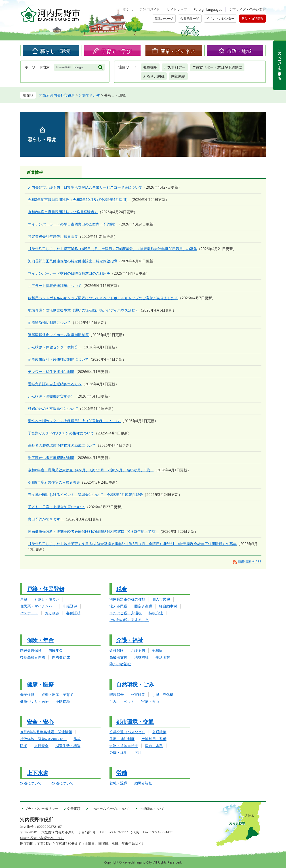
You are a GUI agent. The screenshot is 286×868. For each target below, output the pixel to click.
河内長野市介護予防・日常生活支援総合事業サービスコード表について (85, 187)
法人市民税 (118, 606)
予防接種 (63, 702)
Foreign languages (208, 9)
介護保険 (117, 650)
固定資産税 (143, 606)
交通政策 (159, 732)
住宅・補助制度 (122, 739)
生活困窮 (163, 657)
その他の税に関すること (129, 620)
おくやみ (52, 613)
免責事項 (74, 809)
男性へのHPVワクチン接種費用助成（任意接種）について (74, 421)
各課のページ (164, 18)
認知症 (157, 650)
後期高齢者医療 (33, 657)
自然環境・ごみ (135, 684)
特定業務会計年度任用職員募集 (53, 236)
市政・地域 (239, 51)
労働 (122, 773)
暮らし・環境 (55, 51)
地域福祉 (141, 657)
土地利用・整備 (154, 739)
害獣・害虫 (150, 702)
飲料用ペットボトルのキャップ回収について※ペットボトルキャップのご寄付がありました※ (103, 298)
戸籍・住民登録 (46, 589)
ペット (129, 702)
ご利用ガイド (150, 9)
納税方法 (156, 613)
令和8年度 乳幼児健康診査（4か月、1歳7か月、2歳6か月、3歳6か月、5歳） (91, 470)
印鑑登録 (70, 606)
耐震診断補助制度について (49, 322)
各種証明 (73, 613)
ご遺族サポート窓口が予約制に (217, 67)
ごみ (113, 702)
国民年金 (56, 650)
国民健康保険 (31, 650)
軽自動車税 (168, 606)
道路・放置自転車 (124, 746)
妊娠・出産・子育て (57, 695)
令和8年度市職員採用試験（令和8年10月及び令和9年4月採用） (79, 200)
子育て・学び (116, 51)
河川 (138, 752)
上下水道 (38, 773)
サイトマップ (177, 9)
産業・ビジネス (178, 51)
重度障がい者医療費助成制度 (51, 458)
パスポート (29, 613)
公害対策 (138, 695)
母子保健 (27, 695)
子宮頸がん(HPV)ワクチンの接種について (61, 433)
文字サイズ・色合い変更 (247, 9)
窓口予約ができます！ (46, 519)
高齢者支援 (118, 657)
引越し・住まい (47, 599)
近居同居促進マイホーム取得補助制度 (58, 335)
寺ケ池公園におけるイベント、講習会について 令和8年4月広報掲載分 (85, 495)
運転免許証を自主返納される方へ (55, 384)
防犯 (24, 746)
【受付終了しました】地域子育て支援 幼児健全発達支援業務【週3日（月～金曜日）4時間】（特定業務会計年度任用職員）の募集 (132, 544)
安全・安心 (40, 722)
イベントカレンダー (220, 18)
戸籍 (24, 599)
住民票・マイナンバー (38, 606)
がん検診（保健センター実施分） (55, 347)
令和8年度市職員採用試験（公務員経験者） (63, 212)
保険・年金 (40, 640)
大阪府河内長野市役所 (57, 95)
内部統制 (178, 76)
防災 (77, 739)
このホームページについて (109, 809)
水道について (31, 783)
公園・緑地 (118, 752)
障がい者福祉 (120, 664)
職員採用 (150, 67)
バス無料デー (175, 67)
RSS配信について (151, 809)
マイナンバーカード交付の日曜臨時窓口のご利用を (69, 273)
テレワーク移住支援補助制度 (51, 372)
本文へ (128, 9)
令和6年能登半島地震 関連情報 (46, 732)
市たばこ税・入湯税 (126, 613)
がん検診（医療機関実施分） (51, 396)
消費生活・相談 (68, 746)
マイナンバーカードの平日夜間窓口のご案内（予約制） (73, 224)
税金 (122, 589)
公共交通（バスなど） (127, 732)
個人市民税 (161, 599)
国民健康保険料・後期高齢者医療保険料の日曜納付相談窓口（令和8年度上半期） (93, 531)
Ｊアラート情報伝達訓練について (55, 286)
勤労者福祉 (143, 783)
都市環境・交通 (135, 722)
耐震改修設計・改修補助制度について (58, 359)
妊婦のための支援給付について (53, 409)
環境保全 (117, 695)
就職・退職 (118, 783)
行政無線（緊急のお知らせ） (43, 739)
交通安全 (41, 746)
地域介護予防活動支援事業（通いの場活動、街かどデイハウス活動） (83, 310)
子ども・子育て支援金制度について (57, 507)
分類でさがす (89, 95)
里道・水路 (154, 746)
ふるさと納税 (154, 76)
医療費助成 (61, 657)
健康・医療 (40, 684)
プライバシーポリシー (41, 809)
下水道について (61, 783)
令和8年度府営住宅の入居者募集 (54, 482)
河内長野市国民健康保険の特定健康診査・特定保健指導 (73, 261)
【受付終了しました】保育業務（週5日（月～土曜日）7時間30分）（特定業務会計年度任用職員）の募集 (113, 249)
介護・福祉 (130, 640)
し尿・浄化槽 (163, 695)
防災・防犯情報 (252, 18)
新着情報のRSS (249, 562)
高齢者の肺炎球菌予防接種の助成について (62, 445)
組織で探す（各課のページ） (42, 838)
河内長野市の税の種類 (127, 599)
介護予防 (138, 650)
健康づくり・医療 (34, 702)
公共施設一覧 (190, 18)
